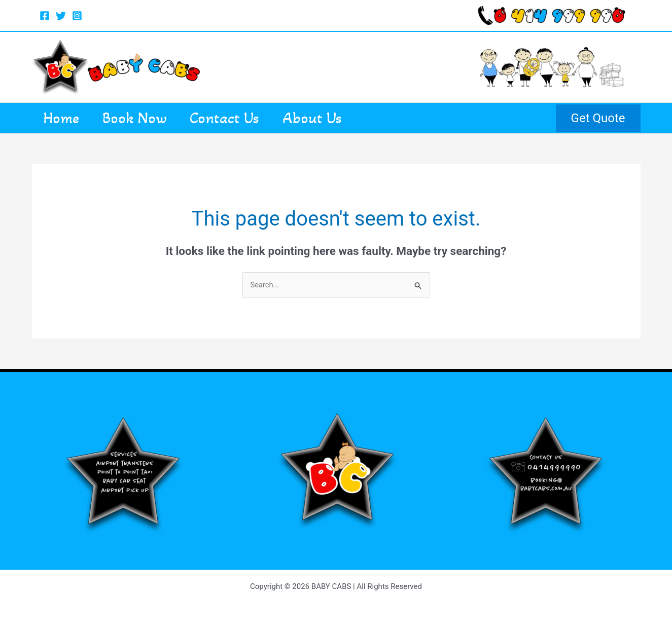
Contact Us (246, 118)
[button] (598, 118)
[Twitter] (61, 16)
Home (66, 118)
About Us (342, 118)
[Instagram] (77, 16)
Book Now (147, 118)
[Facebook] (45, 16)
